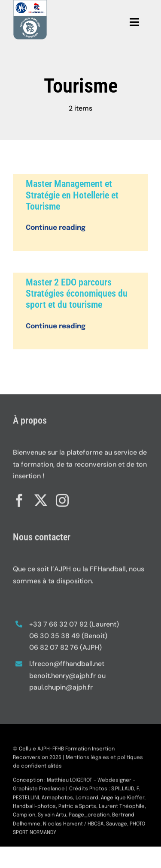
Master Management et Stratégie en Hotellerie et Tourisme (72, 195)
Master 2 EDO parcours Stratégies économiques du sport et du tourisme (77, 294)
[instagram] (62, 498)
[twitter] (41, 498)
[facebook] (19, 498)
